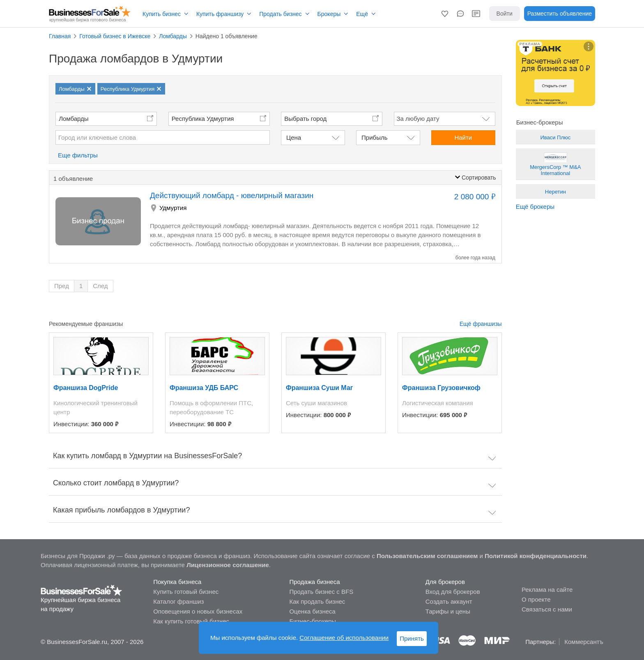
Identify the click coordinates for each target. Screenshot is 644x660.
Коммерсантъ (584, 642)
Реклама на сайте (547, 590)
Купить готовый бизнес (186, 592)
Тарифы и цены (448, 611)
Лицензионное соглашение (228, 565)
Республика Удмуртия (203, 119)
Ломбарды (74, 119)
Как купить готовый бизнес (191, 621)
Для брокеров (445, 582)
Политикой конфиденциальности (536, 556)
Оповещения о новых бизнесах (198, 611)
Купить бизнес (162, 14)
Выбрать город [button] (305, 119)
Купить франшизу (220, 14)
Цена (294, 137)
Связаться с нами (547, 609)
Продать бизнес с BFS (321, 592)
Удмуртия (173, 208)
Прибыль (374, 137)
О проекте (536, 599)
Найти (463, 137)
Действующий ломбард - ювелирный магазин (232, 195)
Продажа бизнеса (314, 582)
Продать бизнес (280, 14)
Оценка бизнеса (312, 611)
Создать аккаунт (449, 601)
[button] (445, 14)
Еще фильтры (78, 155)
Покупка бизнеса (177, 582)
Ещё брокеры (535, 207)
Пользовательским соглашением (427, 556)
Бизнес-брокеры (313, 621)
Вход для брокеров (453, 592)
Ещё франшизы (481, 324)
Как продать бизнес (317, 601)
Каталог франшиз (178, 601)
